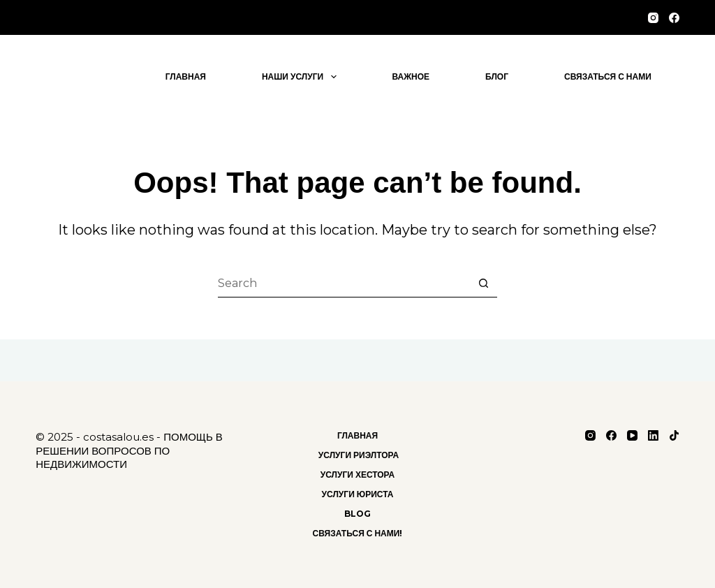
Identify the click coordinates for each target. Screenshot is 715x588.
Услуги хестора (358, 475)
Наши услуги (302, 77)
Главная (186, 76)
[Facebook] (674, 18)
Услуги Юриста (358, 494)
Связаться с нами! (358, 533)
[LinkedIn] (653, 435)
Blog (357, 514)
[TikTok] (674, 435)
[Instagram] (653, 18)
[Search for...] (344, 284)
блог (497, 76)
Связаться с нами (608, 76)
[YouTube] (632, 435)
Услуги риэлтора (357, 455)
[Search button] (483, 284)
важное (411, 76)
